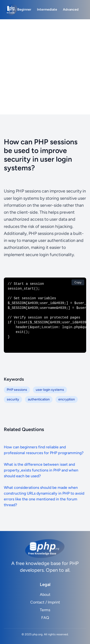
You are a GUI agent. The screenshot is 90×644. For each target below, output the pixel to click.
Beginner (24, 10)
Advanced (71, 10)
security (13, 399)
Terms (45, 610)
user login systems (50, 390)
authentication (39, 399)
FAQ (45, 618)
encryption (67, 399)
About (45, 594)
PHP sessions (17, 390)
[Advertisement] (45, 67)
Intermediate (47, 10)
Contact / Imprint (45, 602)
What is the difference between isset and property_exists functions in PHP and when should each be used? (41, 470)
